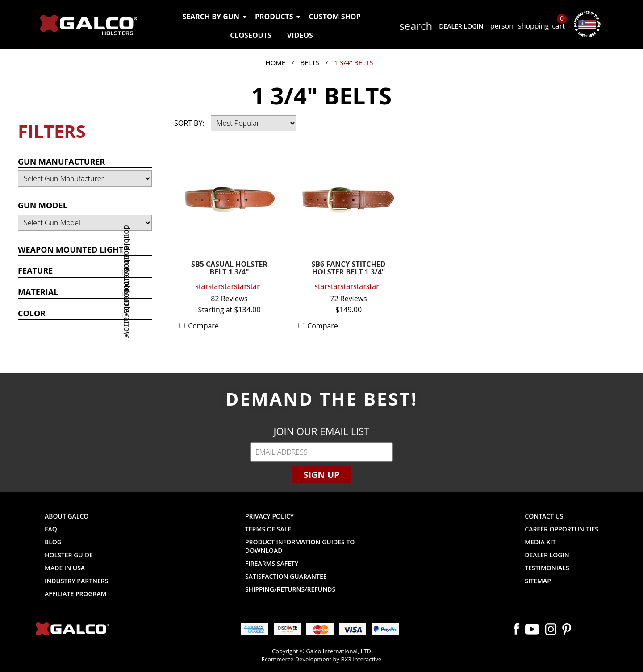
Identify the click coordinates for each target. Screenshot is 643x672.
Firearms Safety (272, 563)
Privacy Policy (269, 516)
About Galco (67, 516)
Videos (300, 35)
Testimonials (547, 568)
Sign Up (321, 475)
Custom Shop (334, 17)
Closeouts (251, 35)
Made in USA (65, 568)
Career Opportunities (562, 529)
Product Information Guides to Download (300, 546)
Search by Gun (214, 17)
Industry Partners (77, 581)
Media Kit (540, 542)
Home (276, 62)
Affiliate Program (76, 594)
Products (278, 17)
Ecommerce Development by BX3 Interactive (321, 659)
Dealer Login (461, 26)
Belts (309, 62)
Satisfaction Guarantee (286, 576)
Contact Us (544, 516)
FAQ (51, 529)
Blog (53, 542)
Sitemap (538, 581)
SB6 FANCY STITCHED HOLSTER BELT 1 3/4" (349, 269)
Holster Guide (69, 555)
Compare (203, 326)
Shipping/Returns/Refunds (290, 589)
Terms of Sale (268, 529)
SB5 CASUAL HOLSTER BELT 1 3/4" (229, 269)
